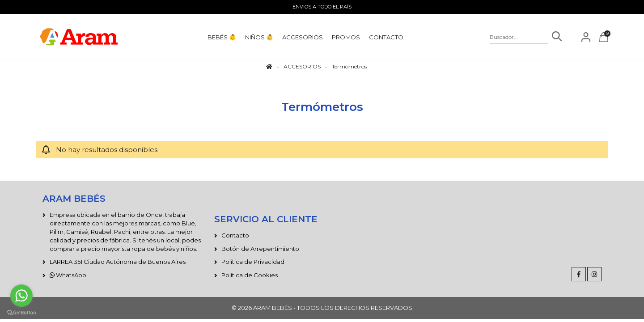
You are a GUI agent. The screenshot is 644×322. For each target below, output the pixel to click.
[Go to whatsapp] (21, 296)
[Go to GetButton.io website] (21, 313)
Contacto (235, 235)
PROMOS (346, 37)
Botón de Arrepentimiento (260, 249)
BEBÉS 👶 (222, 37)
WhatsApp (68, 275)
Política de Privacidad (253, 262)
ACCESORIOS (303, 37)
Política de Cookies (250, 275)
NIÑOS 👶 (259, 37)
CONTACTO (386, 37)
